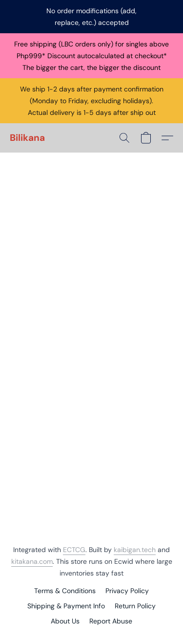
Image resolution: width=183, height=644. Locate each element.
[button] (27, 138)
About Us (65, 621)
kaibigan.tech (135, 550)
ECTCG (74, 550)
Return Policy (135, 606)
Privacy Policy (127, 591)
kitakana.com (32, 561)
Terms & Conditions (65, 591)
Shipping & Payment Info (66, 606)
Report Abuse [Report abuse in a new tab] (111, 621)
